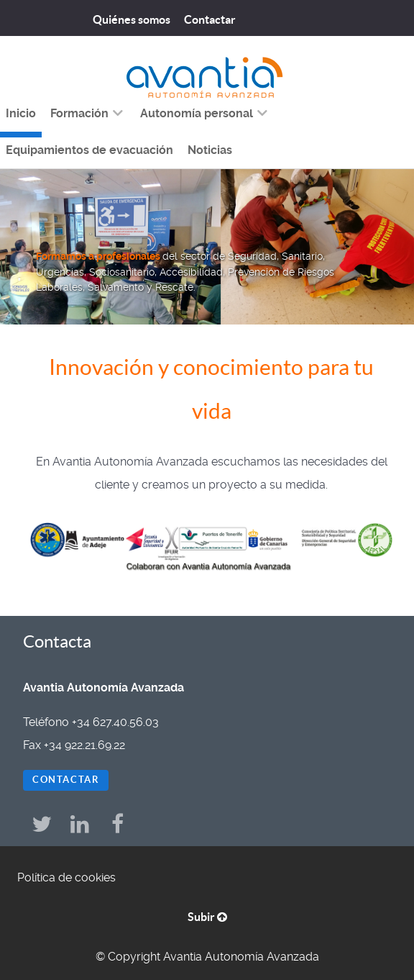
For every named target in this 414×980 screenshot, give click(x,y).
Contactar (66, 780)
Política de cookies (66, 877)
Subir (207, 917)
